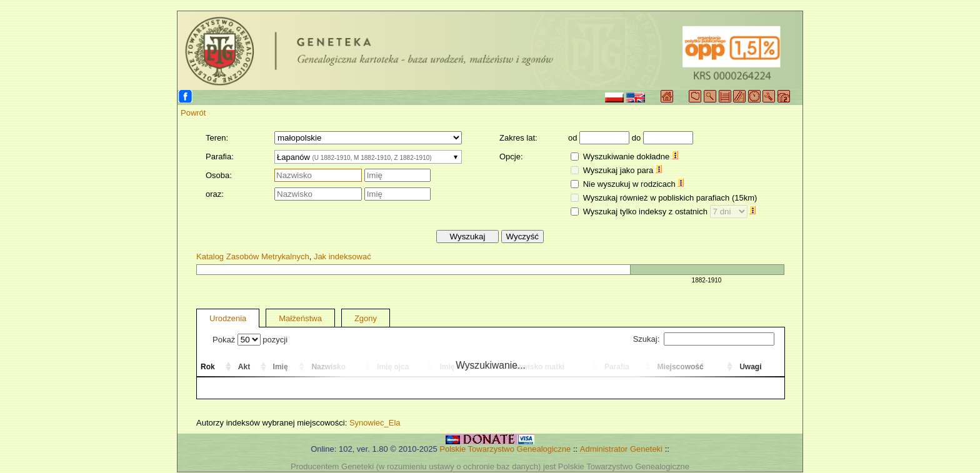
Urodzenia (228, 318)
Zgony (366, 318)
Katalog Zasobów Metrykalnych (253, 256)
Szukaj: (704, 339)
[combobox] (368, 157)
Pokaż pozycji (250, 340)
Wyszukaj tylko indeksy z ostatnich (670, 212)
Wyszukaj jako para (622, 170)
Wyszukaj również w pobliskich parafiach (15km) (670, 198)
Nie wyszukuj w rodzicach (634, 184)
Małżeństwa (300, 318)
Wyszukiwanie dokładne (631, 157)
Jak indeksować (342, 256)
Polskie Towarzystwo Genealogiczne (505, 449)
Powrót (193, 113)
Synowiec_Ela (375, 423)
